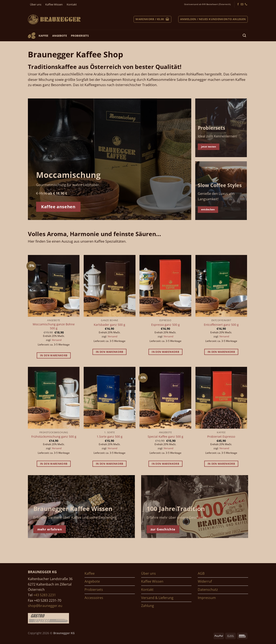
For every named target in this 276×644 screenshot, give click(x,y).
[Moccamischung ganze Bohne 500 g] (54, 286)
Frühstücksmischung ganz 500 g (54, 437)
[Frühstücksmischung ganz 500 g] (54, 398)
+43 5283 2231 (45, 595)
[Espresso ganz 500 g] (165, 286)
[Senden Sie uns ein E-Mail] (242, 4)
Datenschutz (208, 590)
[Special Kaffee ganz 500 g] (165, 398)
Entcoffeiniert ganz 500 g (221, 325)
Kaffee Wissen (54, 4)
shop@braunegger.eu (45, 606)
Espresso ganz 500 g (165, 325)
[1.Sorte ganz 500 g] (110, 398)
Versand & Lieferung (157, 598)
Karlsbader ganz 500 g (109, 325)
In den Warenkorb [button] (54, 355)
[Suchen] (244, 36)
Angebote (60, 36)
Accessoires (94, 598)
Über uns (36, 4)
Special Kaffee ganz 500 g (165, 437)
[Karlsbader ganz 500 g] (110, 286)
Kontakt (72, 4)
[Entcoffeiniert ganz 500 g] (221, 286)
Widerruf (205, 581)
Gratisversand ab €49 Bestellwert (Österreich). (208, 4)
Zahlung (148, 606)
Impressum (207, 598)
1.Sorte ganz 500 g (110, 437)
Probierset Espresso (221, 437)
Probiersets (80, 36)
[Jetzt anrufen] (246, 4)
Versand (57, 340)
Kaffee (43, 36)
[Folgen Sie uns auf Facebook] (238, 4)
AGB (201, 573)
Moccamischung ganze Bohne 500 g (54, 326)
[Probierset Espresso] (221, 398)
